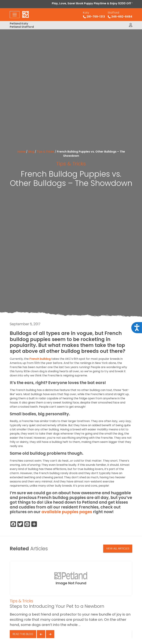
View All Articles (118, 548)
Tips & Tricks (46, 152)
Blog (31, 152)
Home (21, 152)
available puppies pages (67, 512)
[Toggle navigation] (15, 15)
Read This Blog (23, 634)
